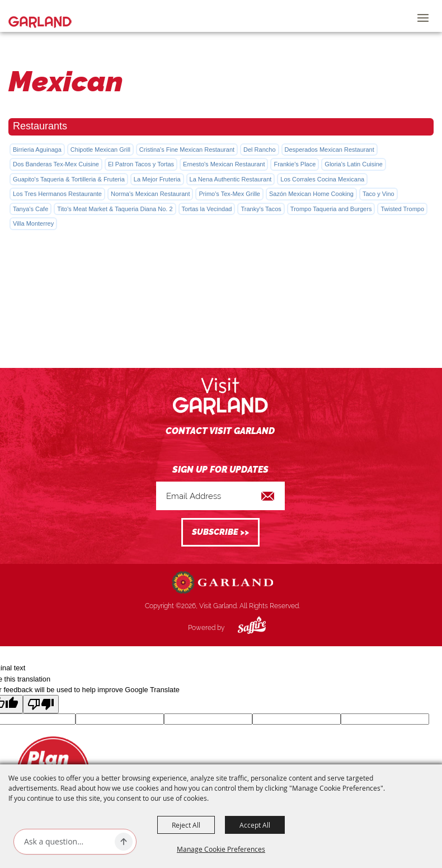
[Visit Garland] (40, 16)
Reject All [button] (186, 825)
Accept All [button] (255, 825)
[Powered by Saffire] (243, 628)
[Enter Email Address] (220, 496)
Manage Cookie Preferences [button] (221, 849)
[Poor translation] (41, 704)
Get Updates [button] (220, 532)
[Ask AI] (67, 842)
